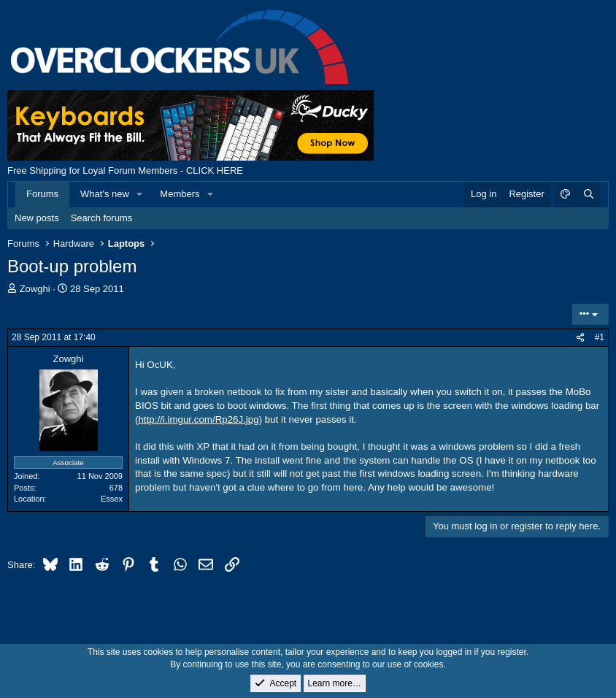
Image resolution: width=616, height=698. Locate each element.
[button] (140, 194)
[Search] (588, 194)
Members (180, 194)
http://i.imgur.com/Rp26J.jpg (198, 419)
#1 (600, 337)
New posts (37, 218)
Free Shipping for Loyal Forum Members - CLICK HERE (125, 170)
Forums (42, 194)
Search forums (102, 218)
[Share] (580, 338)
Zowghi (35, 289)
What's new (105, 194)
